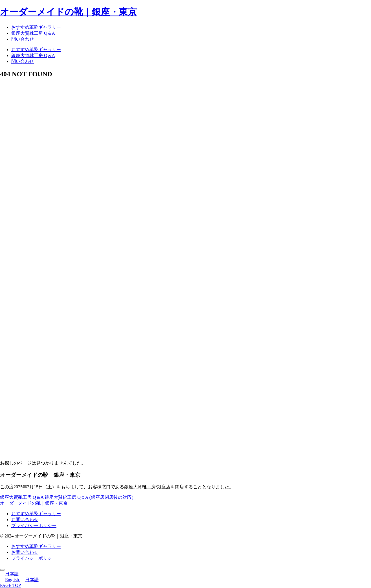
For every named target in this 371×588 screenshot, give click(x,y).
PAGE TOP (10, 585)
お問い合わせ (25, 520)
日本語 (9, 574)
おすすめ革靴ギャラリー (36, 514)
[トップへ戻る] (2, 570)
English (10, 580)
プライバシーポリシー (34, 525)
